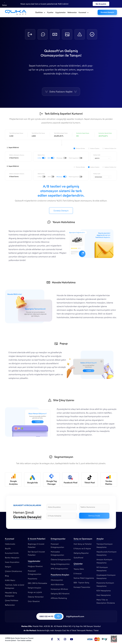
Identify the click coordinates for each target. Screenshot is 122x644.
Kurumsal (84, 12)
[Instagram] (65, 639)
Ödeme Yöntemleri (36, 597)
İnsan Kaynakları (12, 562)
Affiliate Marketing (59, 598)
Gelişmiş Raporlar (81, 553)
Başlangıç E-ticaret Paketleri (36, 546)
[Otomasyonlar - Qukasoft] (16, 12)
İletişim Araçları (35, 588)
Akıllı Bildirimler (57, 585)
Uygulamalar (60, 12)
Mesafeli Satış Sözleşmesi (11, 594)
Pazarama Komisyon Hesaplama (105, 584)
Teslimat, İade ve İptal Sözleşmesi (15, 586)
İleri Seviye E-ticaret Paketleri (36, 553)
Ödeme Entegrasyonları (61, 560)
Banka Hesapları (12, 558)
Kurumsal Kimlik (12, 553)
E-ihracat (78, 574)
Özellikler (40, 12)
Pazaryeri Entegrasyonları (35, 572)
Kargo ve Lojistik (35, 592)
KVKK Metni (10, 580)
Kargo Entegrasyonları (60, 564)
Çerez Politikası (12, 600)
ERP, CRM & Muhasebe (37, 583)
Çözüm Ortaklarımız (13, 571)
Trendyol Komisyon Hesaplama (105, 546)
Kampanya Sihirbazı (59, 589)
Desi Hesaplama (104, 595)
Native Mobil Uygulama (84, 578)
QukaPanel (78, 558)
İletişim (8, 567)
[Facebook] (52, 639)
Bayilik (8, 549)
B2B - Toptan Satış (81, 583)
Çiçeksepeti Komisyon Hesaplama (106, 577)
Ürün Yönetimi (34, 601)
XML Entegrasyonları (59, 569)
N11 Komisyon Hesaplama (102, 569)
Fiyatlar (50, 12)
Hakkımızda (10, 544)
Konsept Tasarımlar (82, 587)
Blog (7, 576)
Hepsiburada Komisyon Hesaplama (107, 553)
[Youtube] (72, 639)
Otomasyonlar (57, 580)
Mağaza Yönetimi (35, 566)
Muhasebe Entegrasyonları (57, 553)
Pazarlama (33, 579)
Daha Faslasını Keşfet (61, 92)
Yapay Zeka (79, 569)
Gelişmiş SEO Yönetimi (60, 594)
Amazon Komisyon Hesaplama (104, 561)
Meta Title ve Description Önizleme (106, 601)
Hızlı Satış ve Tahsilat (83, 544)
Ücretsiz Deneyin (107, 12)
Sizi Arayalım (101, 4)
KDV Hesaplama (104, 591)
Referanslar (72, 12)
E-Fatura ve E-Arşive (82, 549)
